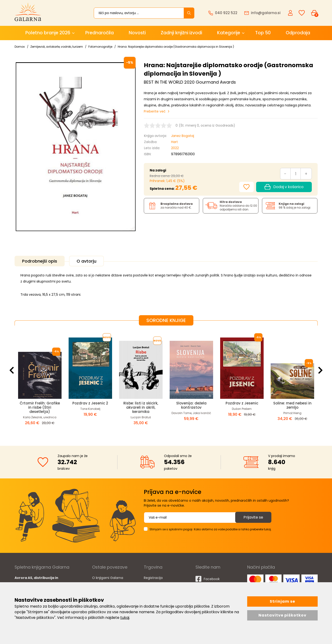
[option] (40, 382)
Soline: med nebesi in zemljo (292, 405)
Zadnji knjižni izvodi (181, 33)
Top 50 (263, 33)
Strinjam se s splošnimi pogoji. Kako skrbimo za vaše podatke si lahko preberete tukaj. (211, 529)
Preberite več (155, 111)
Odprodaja (298, 33)
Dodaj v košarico (284, 187)
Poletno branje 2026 (48, 33)
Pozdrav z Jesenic (242, 403)
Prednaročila (100, 33)
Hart (174, 142)
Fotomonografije (100, 47)
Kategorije (229, 33)
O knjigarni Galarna (108, 578)
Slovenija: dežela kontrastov (191, 405)
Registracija (153, 578)
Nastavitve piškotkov (282, 615)
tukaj (125, 618)
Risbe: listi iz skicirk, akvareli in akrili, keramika (141, 407)
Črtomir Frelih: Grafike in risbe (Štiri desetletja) (40, 407)
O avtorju (86, 261)
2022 (175, 148)
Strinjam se (282, 601)
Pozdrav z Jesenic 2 (90, 403)
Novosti (137, 33)
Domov (20, 47)
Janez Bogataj (183, 136)
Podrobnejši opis (40, 261)
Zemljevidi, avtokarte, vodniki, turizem (57, 47)
